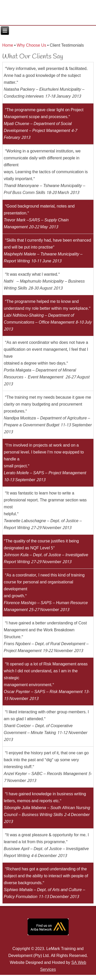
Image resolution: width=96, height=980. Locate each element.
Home (8, 45)
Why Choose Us (31, 45)
